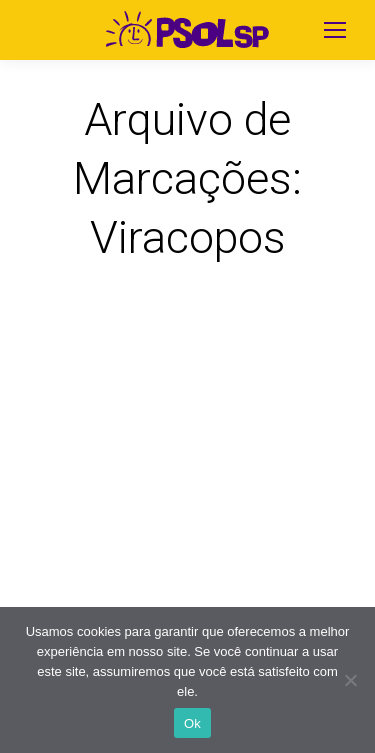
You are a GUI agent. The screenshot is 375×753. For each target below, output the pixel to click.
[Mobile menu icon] (335, 30)
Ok (192, 723)
